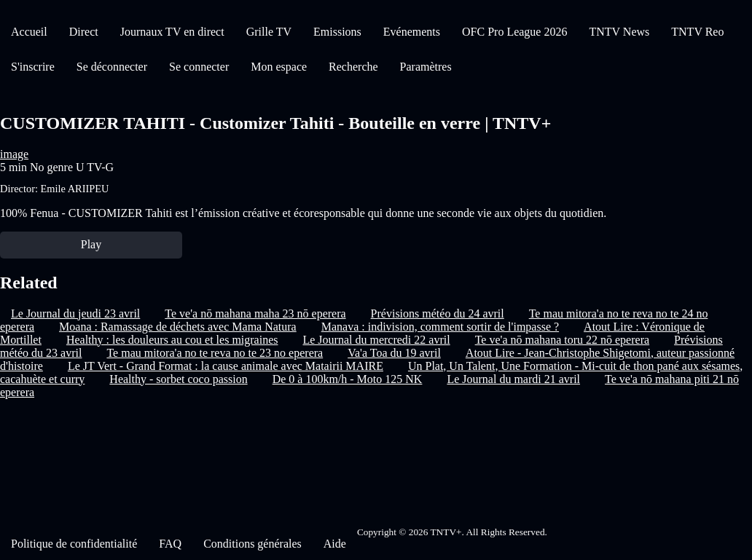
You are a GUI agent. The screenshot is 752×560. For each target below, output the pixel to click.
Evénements (412, 32)
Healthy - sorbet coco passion (178, 379)
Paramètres (426, 67)
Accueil (29, 32)
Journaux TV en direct (172, 32)
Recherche (353, 67)
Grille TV (269, 32)
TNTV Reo (697, 32)
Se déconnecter (112, 67)
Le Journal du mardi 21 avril (513, 379)
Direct (84, 32)
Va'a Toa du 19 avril (394, 353)
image (14, 154)
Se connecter (199, 67)
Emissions (337, 32)
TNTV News (619, 32)
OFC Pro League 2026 (514, 32)
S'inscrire (33, 67)
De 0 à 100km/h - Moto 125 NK (348, 379)
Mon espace (279, 67)
